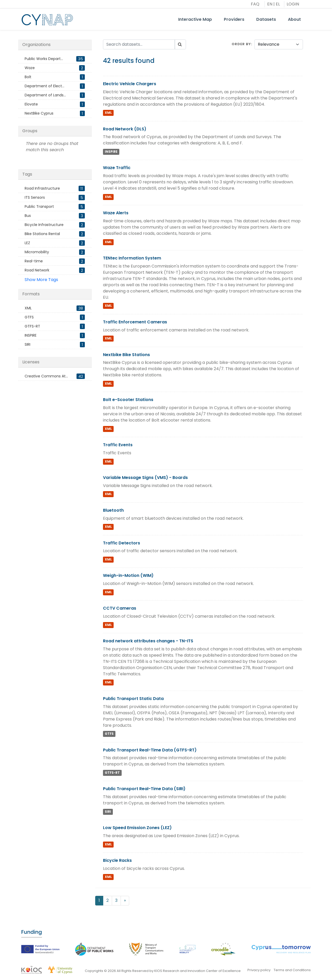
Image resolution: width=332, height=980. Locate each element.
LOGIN (293, 4)
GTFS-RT (112, 773)
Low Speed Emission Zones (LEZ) (137, 828)
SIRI (108, 812)
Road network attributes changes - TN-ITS (148, 641)
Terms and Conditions (292, 970)
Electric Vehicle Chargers (130, 84)
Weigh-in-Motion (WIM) (128, 575)
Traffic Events (118, 445)
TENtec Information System (132, 258)
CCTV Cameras (120, 608)
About (294, 19)
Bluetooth (113, 510)
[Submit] (180, 44)
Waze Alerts (116, 213)
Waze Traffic (117, 168)
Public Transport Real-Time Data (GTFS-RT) (150, 750)
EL (278, 4)
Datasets (266, 19)
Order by (241, 44)
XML (108, 113)
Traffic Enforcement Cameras (135, 322)
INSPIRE (111, 152)
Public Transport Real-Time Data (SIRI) (144, 789)
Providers (234, 19)
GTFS (109, 734)
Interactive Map (195, 19)
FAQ (255, 4)
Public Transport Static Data (133, 699)
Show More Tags (41, 280)
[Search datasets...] (139, 44)
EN (270, 4)
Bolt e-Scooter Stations (128, 400)
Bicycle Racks (117, 860)
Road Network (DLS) (125, 129)
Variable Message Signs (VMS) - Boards (145, 478)
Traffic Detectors (122, 543)
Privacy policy (259, 970)
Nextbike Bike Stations (126, 355)
